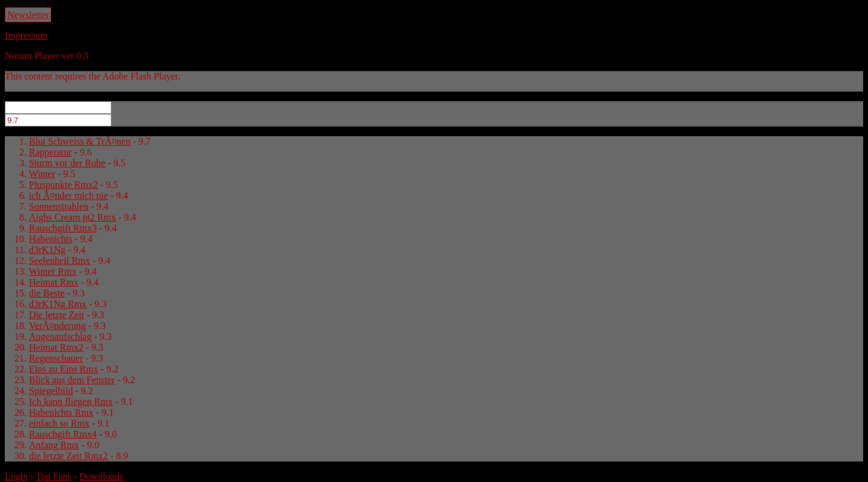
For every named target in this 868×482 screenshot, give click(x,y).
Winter (42, 174)
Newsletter (28, 15)
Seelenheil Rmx (60, 261)
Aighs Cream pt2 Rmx (72, 217)
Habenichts (51, 239)
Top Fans (53, 476)
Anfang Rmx (54, 445)
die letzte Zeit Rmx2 (68, 456)
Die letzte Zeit (57, 315)
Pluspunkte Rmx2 (63, 185)
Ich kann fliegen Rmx (71, 402)
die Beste (47, 293)
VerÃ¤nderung (57, 326)
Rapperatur (50, 152)
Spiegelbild (51, 391)
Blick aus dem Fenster (72, 380)
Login (16, 476)
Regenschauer (56, 358)
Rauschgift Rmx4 (63, 434)
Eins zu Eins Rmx (64, 369)
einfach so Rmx (59, 423)
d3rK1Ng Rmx (58, 304)
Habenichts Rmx (61, 412)
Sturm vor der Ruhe (67, 163)
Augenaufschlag (60, 336)
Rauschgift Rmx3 (63, 228)
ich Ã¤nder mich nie (68, 196)
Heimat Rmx (54, 282)
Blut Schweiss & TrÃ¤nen (80, 141)
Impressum (26, 35)
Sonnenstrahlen (59, 206)
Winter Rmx (53, 271)
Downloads (101, 476)
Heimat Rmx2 (56, 347)
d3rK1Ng (47, 250)
